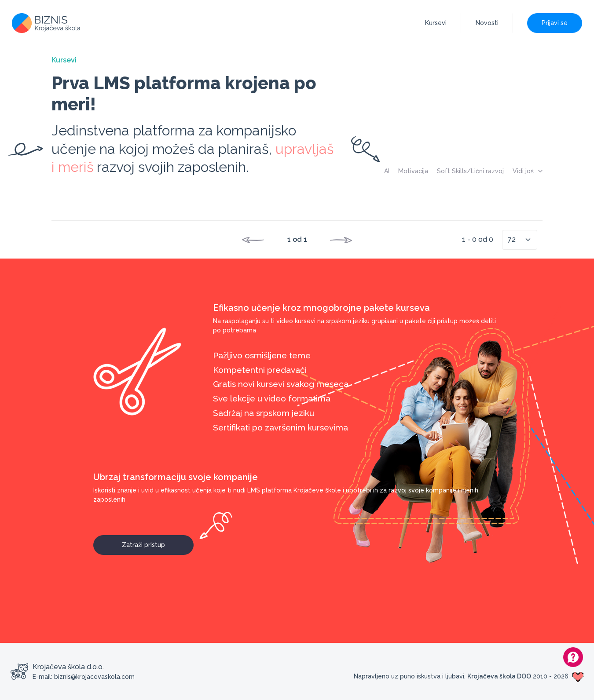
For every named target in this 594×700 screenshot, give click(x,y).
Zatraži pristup (158, 542)
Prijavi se (555, 23)
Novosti (487, 23)
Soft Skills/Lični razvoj (470, 171)
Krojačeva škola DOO (499, 676)
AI (387, 171)
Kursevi (436, 23)
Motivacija (413, 171)
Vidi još (528, 171)
